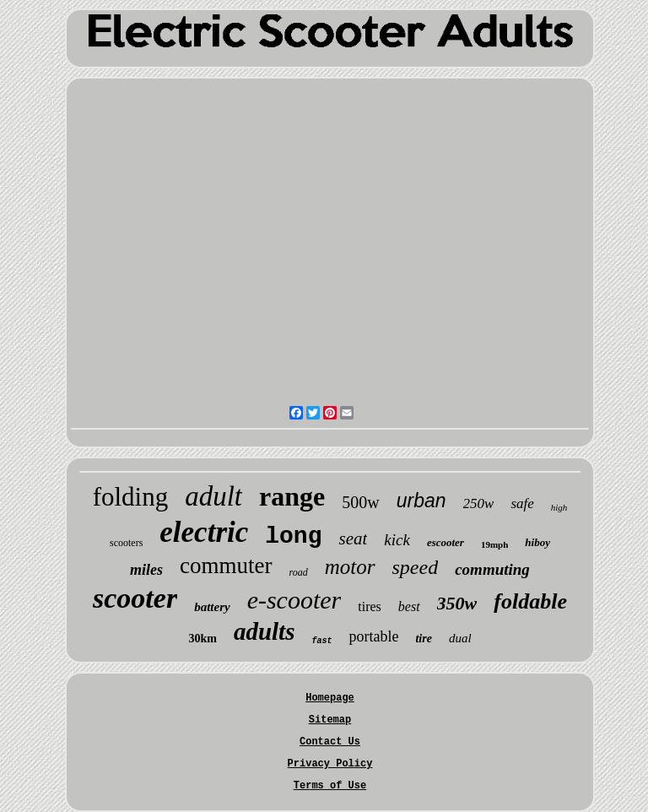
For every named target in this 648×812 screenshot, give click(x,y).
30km (202, 639)
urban (421, 501)
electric (204, 532)
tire (423, 639)
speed (416, 567)
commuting (492, 569)
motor (350, 567)
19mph (494, 544)
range (292, 496)
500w (360, 502)
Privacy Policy (330, 764)
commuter (226, 566)
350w (457, 603)
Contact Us (330, 742)
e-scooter (294, 600)
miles (146, 570)
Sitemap (330, 720)
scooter (135, 598)
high (559, 507)
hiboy (537, 542)
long (293, 536)
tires (370, 606)
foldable (530, 601)
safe (522, 503)
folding (131, 497)
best (409, 606)
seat (353, 539)
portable (373, 636)
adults (265, 631)
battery (212, 607)
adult (213, 496)
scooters (126, 543)
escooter (445, 542)
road (299, 572)
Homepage (330, 698)
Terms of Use (330, 786)
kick (397, 540)
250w (479, 503)
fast (321, 641)
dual (460, 638)
